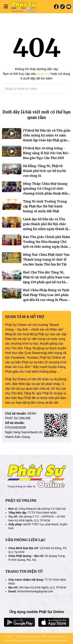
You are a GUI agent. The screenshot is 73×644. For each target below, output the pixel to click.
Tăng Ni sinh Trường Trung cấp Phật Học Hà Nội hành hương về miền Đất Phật (45, 206)
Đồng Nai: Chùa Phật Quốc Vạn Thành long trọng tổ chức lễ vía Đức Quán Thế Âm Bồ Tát (46, 260)
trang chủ (43, 74)
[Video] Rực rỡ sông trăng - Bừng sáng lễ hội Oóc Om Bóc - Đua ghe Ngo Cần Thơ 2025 (47, 153)
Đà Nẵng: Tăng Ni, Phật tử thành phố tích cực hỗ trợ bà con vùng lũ (44, 171)
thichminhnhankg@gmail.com (35, 591)
